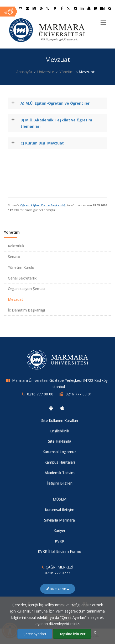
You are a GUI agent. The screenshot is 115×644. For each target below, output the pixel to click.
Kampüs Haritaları (60, 462)
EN (102, 8)
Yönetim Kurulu (21, 267)
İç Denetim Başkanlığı (26, 310)
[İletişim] (48, 8)
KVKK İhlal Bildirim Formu (59, 551)
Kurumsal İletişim (60, 510)
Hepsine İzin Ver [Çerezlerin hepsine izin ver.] (72, 634)
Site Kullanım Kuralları (60, 420)
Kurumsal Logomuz (59, 452)
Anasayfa (24, 72)
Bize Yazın (58, 589)
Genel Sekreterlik (22, 278)
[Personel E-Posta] (27, 8)
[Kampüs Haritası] (55, 8)
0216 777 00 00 (40, 394)
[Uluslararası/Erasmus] (41, 8)
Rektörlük (16, 246)
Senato (14, 257)
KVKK (60, 541)
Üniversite (46, 72)
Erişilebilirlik (60, 431)
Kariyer (59, 531)
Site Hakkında (60, 441)
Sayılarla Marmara (59, 520)
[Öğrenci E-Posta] (20, 8)
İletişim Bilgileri (60, 483)
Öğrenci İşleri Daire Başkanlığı (43, 205)
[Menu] (103, 20)
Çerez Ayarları (35, 634)
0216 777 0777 (57, 573)
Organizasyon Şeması (27, 289)
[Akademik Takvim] (34, 8)
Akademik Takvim (60, 473)
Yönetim (66, 72)
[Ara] (110, 9)
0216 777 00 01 (79, 394)
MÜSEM (60, 499)
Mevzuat (15, 299)
